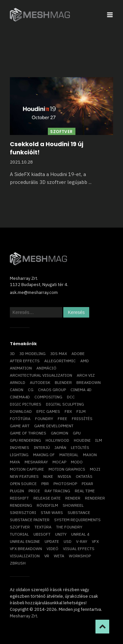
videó (52, 549)
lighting (19, 455)
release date (47, 498)
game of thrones (28, 433)
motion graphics (67, 469)
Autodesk (40, 382)
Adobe (78, 354)
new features (24, 476)
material (69, 455)
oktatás (84, 476)
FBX (68, 411)
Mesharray (36, 462)
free (62, 419)
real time (85, 491)
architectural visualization (41, 375)
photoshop (65, 484)
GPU (77, 433)
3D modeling (32, 354)
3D (12, 354)
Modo (77, 462)
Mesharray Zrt (23, 616)
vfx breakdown (26, 549)
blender (63, 382)
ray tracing (57, 491)
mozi (95, 469)
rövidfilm (47, 505)
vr (47, 556)
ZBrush (18, 563)
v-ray (82, 541)
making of (44, 455)
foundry (44, 419)
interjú (42, 447)
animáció (46, 368)
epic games (48, 411)
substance (79, 512)
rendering (21, 505)
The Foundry (69, 527)
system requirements (77, 520)
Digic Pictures (26, 404)
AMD (85, 361)
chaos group (52, 390)
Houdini (82, 440)
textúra (43, 527)
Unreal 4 (80, 534)
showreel (73, 505)
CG (31, 390)
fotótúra (20, 419)
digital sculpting (65, 404)
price (34, 491)
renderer (95, 498)
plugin (17, 491)
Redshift (19, 498)
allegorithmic (60, 361)
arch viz (86, 375)
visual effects (79, 549)
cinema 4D (81, 390)
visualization (25, 556)
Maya (15, 462)
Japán (60, 447)
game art (20, 426)
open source (23, 484)
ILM (99, 440)
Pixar (87, 484)
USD (68, 541)
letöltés (80, 447)
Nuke (48, 476)
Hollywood (57, 440)
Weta (59, 556)
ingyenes (20, 447)
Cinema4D (20, 397)
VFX (95, 541)
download (21, 411)
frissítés (82, 419)
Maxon (90, 455)
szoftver (20, 527)
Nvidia (64, 476)
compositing (48, 397)
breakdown (89, 382)
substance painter (30, 520)
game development (54, 426)
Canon (17, 390)
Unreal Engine (25, 541)
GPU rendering (25, 440)
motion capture (27, 469)
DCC (71, 397)
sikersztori (23, 512)
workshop (80, 556)
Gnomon (60, 433)
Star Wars (52, 512)
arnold (18, 382)
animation (21, 368)
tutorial (19, 534)
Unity (61, 534)
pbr (45, 484)
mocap (59, 462)
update (52, 541)
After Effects (25, 361)
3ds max (59, 354)
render (73, 498)
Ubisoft (42, 534)
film (81, 411)
